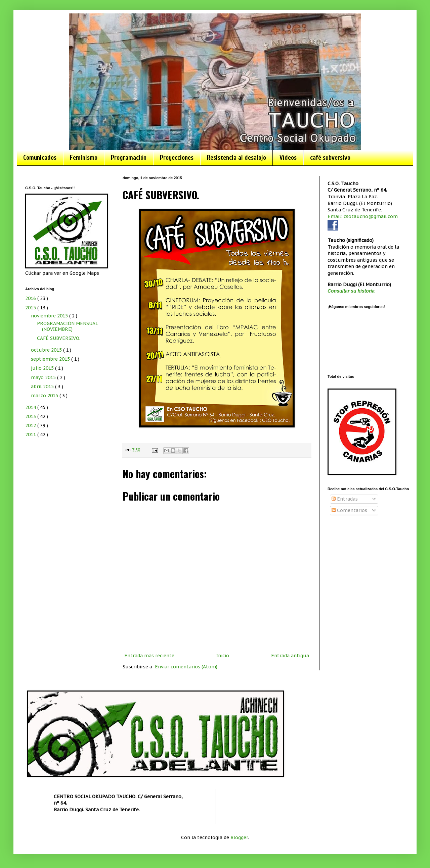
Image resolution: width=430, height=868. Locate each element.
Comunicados (40, 158)
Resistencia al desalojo (236, 158)
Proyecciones (177, 158)
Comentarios (349, 510)
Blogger (239, 837)
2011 (31, 435)
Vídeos (288, 158)
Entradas (345, 499)
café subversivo (330, 158)
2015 (31, 308)
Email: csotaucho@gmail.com (363, 216)
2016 (31, 298)
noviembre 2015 (50, 316)
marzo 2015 (45, 396)
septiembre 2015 (51, 359)
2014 (31, 407)
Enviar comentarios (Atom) (186, 667)
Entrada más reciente (149, 656)
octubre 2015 (47, 350)
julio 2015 (43, 368)
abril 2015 (43, 387)
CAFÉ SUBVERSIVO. (59, 338)
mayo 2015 (44, 377)
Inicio (223, 656)
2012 (31, 425)
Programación (129, 158)
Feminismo (84, 158)
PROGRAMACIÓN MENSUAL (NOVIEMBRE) (67, 326)
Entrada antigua (290, 656)
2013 (31, 416)
